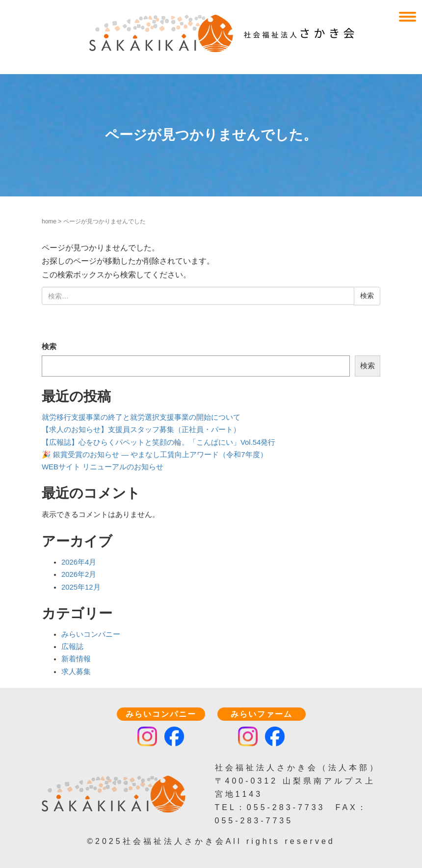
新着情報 (76, 659)
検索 (49, 347)
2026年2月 (79, 574)
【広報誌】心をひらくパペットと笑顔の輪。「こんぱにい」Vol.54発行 (158, 442)
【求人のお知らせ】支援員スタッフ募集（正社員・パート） (141, 430)
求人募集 (76, 672)
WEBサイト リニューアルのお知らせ (103, 467)
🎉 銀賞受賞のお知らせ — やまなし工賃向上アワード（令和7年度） (155, 455)
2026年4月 (79, 562)
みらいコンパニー (91, 634)
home (49, 221)
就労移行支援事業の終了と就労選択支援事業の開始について (141, 417)
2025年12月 (81, 587)
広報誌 (72, 647)
